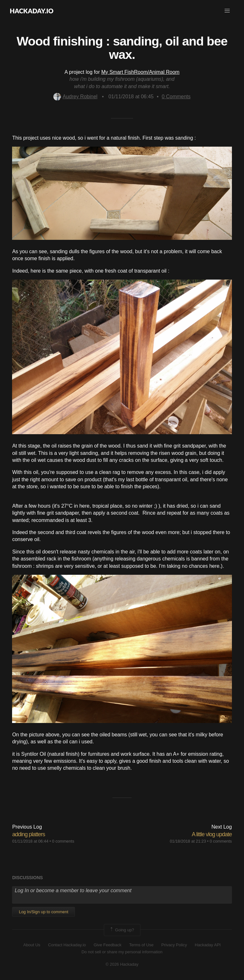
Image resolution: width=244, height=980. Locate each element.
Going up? (122, 930)
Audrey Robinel (75, 97)
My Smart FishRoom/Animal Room (140, 72)
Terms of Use (142, 945)
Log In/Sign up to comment (43, 912)
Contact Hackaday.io (67, 945)
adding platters (28, 834)
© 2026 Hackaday (122, 964)
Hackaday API (208, 945)
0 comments (63, 841)
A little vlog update (212, 834)
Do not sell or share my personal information (122, 952)
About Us (32, 945)
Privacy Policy (174, 945)
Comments (176, 97)
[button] (227, 11)
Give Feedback (108, 945)
